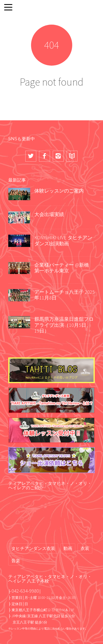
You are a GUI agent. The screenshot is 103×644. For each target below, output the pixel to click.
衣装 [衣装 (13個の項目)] (85, 548)
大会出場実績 (49, 214)
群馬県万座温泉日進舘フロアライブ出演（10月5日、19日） (64, 325)
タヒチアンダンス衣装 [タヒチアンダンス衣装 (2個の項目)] (33, 548)
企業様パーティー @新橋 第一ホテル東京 (62, 268)
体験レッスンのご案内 (59, 191)
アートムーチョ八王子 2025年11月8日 (65, 295)
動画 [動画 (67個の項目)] (68, 548)
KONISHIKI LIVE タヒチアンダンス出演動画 (63, 241)
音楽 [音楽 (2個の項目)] (16, 561)
